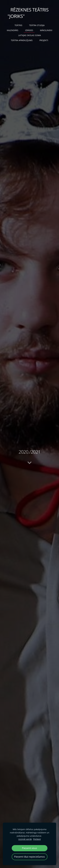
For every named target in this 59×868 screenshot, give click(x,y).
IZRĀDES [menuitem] (29, 30)
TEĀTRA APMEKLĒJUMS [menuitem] (22, 40)
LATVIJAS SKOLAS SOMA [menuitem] (30, 35)
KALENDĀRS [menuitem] (13, 30)
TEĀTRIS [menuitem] (18, 25)
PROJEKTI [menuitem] (44, 40)
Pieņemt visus (29, 848)
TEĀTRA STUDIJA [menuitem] (37, 25)
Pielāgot (37, 839)
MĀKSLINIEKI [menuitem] (46, 30)
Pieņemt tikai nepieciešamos (29, 857)
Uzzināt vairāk (25, 839)
